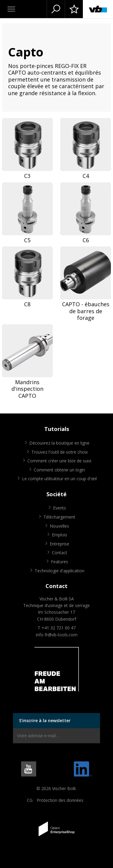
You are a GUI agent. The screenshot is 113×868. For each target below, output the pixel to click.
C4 (86, 176)
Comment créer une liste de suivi (59, 461)
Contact (60, 553)
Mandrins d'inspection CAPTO (27, 389)
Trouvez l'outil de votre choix (60, 452)
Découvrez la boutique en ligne (59, 443)
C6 (86, 240)
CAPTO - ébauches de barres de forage (86, 311)
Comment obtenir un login (59, 470)
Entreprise (60, 544)
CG (30, 800)
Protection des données (60, 800)
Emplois (60, 535)
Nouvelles (59, 526)
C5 (27, 240)
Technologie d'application (60, 571)
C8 (27, 304)
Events (60, 508)
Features (60, 562)
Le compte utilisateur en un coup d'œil (59, 479)
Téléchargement (59, 517)
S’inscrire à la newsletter (45, 720)
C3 (27, 176)
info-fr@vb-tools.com (57, 635)
